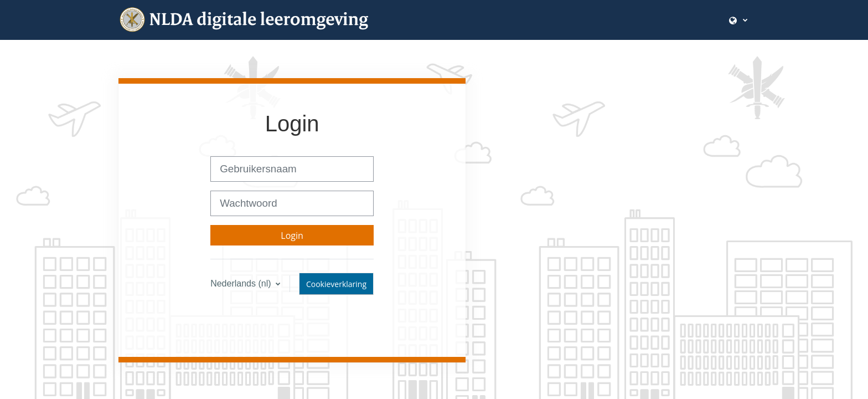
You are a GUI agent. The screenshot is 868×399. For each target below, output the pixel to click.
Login (292, 236)
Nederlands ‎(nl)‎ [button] (242, 283)
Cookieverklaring (336, 284)
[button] (738, 20)
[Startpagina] (257, 20)
